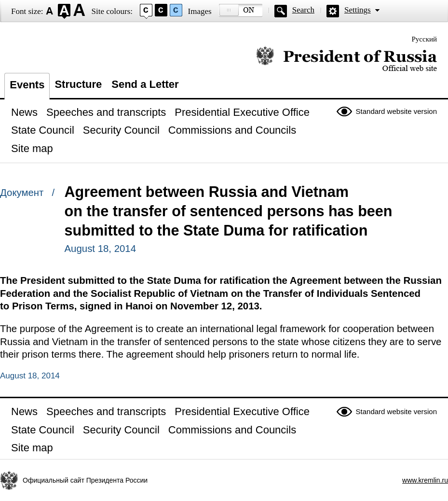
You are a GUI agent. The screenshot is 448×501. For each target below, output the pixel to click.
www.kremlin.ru (425, 480)
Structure (78, 84)
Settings (358, 10)
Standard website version (396, 111)
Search (303, 10)
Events (27, 85)
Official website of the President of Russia (346, 59)
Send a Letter (145, 84)
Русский (425, 39)
